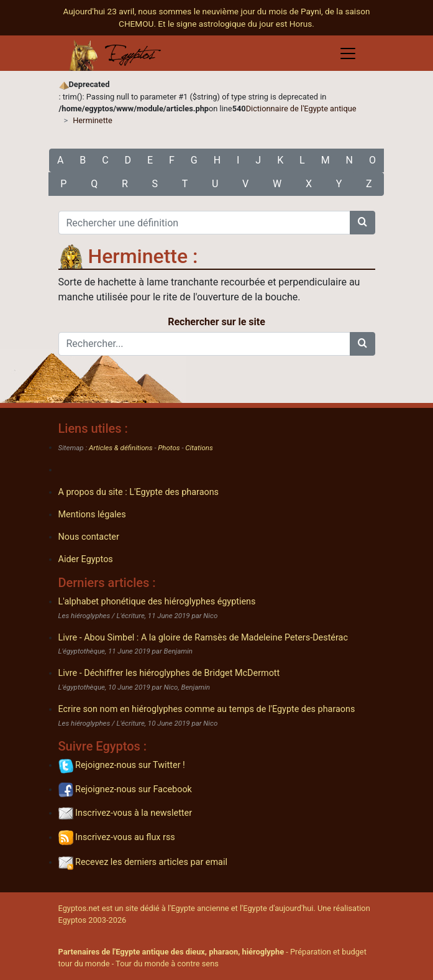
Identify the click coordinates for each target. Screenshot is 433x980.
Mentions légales (92, 515)
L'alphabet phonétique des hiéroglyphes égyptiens (157, 602)
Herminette (93, 120)
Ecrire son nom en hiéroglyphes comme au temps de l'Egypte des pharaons (207, 709)
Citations (199, 448)
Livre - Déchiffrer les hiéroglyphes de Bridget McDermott (169, 673)
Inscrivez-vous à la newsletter (125, 813)
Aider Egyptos (86, 559)
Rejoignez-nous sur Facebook (125, 789)
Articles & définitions (121, 448)
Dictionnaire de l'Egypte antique (301, 109)
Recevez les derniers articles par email (143, 862)
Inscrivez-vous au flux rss (117, 837)
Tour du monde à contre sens (167, 964)
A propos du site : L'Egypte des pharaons (139, 492)
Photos (169, 448)
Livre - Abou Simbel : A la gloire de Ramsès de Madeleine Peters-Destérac (203, 638)
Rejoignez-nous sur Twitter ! (122, 765)
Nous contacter (89, 537)
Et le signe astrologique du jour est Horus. (236, 24)
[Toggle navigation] (348, 53)
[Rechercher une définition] (204, 223)
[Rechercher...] (204, 344)
